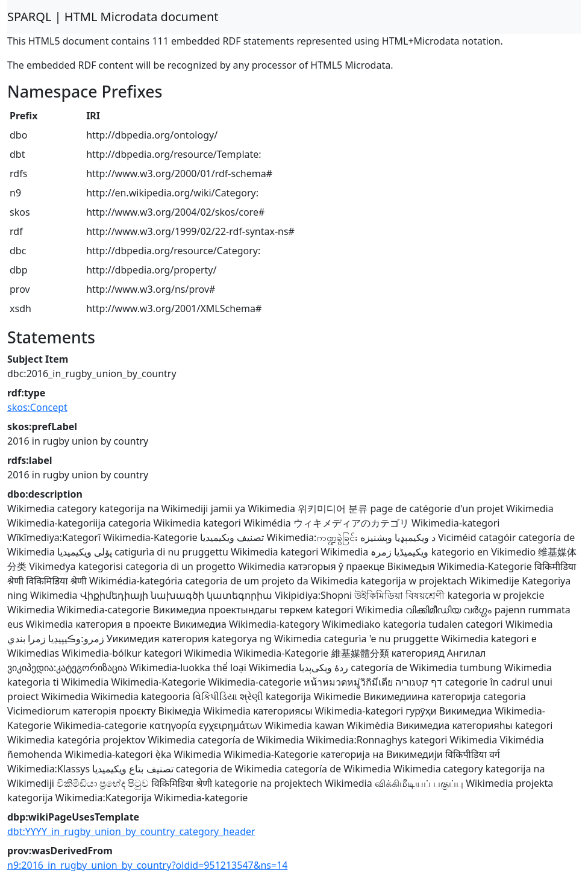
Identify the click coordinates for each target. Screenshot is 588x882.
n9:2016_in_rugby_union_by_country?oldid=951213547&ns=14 (147, 865)
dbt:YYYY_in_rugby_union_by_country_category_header (131, 831)
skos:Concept (37, 407)
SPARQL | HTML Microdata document (113, 17)
